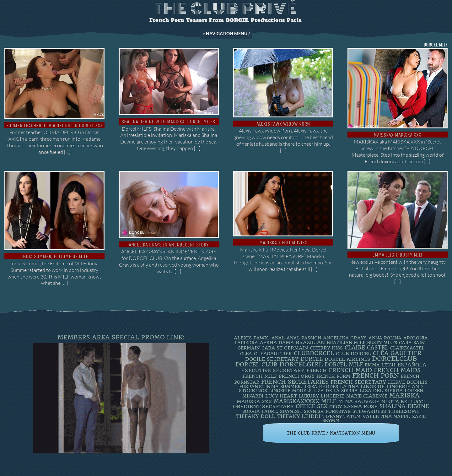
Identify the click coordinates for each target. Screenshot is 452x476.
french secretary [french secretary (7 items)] (358, 382)
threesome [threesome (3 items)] (404, 411)
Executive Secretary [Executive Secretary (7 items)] (273, 370)
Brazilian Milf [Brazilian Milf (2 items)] (346, 343)
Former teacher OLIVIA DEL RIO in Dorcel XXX (54, 125)
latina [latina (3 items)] (349, 387)
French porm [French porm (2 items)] (333, 376)
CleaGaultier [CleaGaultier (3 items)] (273, 354)
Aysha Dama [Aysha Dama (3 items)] (277, 343)
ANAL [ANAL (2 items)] (278, 338)
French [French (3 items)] (317, 371)
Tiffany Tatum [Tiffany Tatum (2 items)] (342, 416)
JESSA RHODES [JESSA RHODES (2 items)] (321, 387)
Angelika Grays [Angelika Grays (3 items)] (345, 338)
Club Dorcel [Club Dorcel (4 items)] (353, 354)
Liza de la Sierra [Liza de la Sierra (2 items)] (336, 391)
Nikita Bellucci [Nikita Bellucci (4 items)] (403, 402)
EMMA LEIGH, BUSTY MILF (398, 255)
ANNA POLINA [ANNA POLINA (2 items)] (385, 338)
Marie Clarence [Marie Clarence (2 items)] (367, 396)
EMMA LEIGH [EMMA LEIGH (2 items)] (380, 365)
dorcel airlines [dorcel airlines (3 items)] (347, 359)
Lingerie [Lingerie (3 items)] (373, 387)
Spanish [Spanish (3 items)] (291, 411)
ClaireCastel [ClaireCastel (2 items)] (407, 348)
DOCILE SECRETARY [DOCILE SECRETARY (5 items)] (272, 359)
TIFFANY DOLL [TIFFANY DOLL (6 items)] (256, 416)
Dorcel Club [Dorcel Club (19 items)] (256, 365)
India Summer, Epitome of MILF (55, 256)
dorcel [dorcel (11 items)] (312, 359)
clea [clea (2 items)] (246, 354)
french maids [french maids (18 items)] (397, 370)
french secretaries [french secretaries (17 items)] (295, 382)
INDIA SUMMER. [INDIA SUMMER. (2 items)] (284, 387)
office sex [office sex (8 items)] (312, 406)
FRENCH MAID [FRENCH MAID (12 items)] (350, 370)
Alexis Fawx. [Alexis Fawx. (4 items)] (252, 338)
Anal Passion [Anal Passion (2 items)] (304, 338)
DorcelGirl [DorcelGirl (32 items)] (301, 364)
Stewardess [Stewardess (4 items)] (369, 411)
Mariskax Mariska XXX (397, 135)
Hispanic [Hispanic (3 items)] (251, 387)
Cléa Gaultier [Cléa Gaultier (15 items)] (397, 353)
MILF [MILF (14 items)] (329, 401)
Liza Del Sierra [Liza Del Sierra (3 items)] (381, 391)
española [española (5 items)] (412, 365)
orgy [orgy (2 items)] (336, 407)
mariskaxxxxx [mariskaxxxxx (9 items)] (296, 401)
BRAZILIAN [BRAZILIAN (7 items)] (310, 342)
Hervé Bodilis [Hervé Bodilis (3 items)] (408, 382)
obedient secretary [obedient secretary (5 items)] (263, 406)
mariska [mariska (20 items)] (404, 396)
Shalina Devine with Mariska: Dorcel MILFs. (169, 122)
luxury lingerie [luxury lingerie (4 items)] (322, 396)
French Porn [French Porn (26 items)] (376, 376)
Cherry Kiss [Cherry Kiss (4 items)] (326, 348)
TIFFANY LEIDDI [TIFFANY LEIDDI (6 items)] (299, 416)
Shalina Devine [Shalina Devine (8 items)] (404, 406)
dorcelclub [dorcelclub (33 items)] (394, 359)
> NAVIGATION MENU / (226, 33)
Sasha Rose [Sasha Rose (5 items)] (361, 406)
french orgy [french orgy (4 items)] (297, 376)
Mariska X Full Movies (283, 243)
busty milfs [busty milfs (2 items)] (382, 343)
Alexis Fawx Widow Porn (283, 124)
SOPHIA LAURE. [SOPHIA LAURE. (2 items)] (260, 411)
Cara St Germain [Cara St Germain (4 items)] (285, 348)
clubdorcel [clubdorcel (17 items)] (314, 353)
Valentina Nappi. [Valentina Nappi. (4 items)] (386, 416)
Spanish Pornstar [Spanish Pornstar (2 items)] (327, 411)
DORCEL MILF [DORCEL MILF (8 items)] (344, 365)
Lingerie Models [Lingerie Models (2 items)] (290, 391)
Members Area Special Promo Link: (121, 337)
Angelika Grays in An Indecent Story (169, 245)
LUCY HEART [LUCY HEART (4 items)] (281, 396)
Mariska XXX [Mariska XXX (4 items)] (254, 402)
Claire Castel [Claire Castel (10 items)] (366, 348)
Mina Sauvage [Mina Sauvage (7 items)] (359, 401)
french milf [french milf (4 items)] (260, 376)
